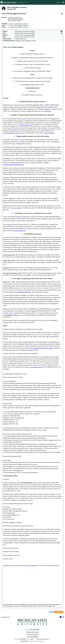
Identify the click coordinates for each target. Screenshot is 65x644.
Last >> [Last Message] (26, 24)
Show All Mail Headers (14, 21)
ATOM (51, 612)
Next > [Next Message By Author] (21, 27)
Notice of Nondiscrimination (43, 639)
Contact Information (32, 632)
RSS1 (56, 612)
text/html (28, 41)
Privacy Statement (33, 634)
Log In (59, 2)
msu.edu (32, 639)
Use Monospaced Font (15, 17)
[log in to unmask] (29, 33)
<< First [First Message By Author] (10, 27)
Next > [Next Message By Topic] (21, 25)
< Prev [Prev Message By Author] (16, 27)
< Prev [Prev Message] (16, 24)
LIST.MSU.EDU (5, 617)
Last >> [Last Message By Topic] (26, 25)
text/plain (17, 41)
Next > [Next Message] (21, 24)
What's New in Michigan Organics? (25, 31)
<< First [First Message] (10, 24)
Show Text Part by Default (16, 19)
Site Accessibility (33, 637)
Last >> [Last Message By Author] (26, 27)
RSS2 (61, 612)
